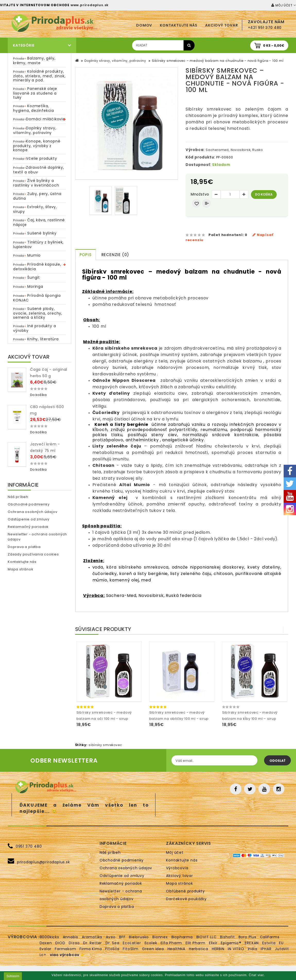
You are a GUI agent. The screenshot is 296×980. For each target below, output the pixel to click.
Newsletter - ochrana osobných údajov (37, 537)
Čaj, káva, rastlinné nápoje (39, 222)
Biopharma (182, 937)
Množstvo (200, 194)
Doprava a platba (24, 547)
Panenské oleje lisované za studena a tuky (35, 93)
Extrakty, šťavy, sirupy (35, 209)
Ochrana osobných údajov (32, 512)
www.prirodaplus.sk (90, 5)
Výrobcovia (177, 868)
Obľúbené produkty (185, 891)
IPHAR (266, 949)
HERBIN (218, 949)
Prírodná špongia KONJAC (37, 298)
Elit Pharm (195, 943)
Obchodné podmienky (29, 504)
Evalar (46, 949)
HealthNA (176, 949)
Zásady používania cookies (33, 554)
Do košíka (264, 194)
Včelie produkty (35, 158)
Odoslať (277, 761)
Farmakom (65, 949)
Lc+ (43, 955)
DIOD (60, 943)
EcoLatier (132, 943)
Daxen (46, 943)
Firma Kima (91, 949)
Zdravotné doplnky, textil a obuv (39, 170)
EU (281, 943)
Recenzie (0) (115, 255)
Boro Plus (247, 937)
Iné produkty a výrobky (34, 328)
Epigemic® (231, 943)
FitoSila (112, 949)
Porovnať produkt (206, 203)
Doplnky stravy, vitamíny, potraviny (35, 130)
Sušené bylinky (35, 233)
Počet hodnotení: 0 (228, 235)
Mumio (27, 255)
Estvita (269, 943)
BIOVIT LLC (207, 937)
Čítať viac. (257, 975)
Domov (144, 25)
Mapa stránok (21, 569)
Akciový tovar (221, 25)
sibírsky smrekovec (105, 745)
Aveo (111, 937)
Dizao (74, 943)
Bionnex (160, 937)
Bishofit (227, 937)
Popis (86, 255)
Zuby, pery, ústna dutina (37, 196)
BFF (122, 937)
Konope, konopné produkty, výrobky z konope (37, 146)
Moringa (28, 286)
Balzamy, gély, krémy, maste (34, 61)
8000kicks (49, 937)
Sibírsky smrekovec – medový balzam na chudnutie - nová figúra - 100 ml (218, 61)
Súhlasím (13, 976)
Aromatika (92, 937)
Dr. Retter (93, 943)
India (253, 949)
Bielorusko (139, 937)
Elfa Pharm (171, 943)
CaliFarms (270, 937)
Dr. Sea (112, 943)
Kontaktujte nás (179, 25)
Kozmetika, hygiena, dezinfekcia (34, 108)
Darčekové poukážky (186, 899)
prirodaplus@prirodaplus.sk (43, 862)
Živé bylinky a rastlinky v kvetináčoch (36, 183)
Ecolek (151, 943)
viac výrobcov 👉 (67, 955)
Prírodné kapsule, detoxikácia (37, 267)
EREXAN (252, 943)
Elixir (213, 943)
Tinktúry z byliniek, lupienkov (38, 244)
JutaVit (282, 949)
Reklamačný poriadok (28, 527)
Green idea (153, 949)
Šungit (27, 277)
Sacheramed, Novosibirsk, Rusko (234, 150)
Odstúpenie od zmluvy (29, 519)
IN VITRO (236, 949)
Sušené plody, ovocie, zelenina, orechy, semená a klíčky (38, 313)
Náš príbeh (18, 497)
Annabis (71, 937)
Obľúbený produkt (196, 203)
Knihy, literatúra (36, 339)
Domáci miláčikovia (39, 119)
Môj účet (175, 852)
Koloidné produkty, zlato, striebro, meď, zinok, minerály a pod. (39, 76)
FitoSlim (130, 949)
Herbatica (199, 949)
